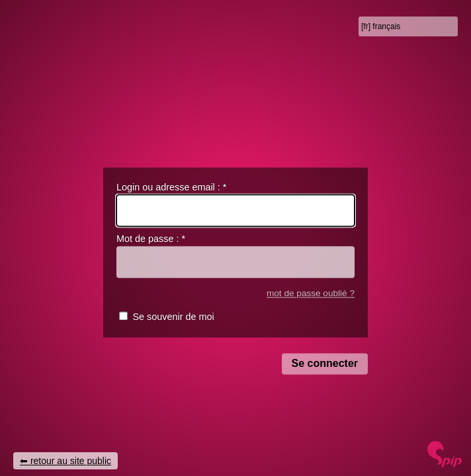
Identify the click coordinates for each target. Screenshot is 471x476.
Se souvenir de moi (173, 317)
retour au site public (71, 461)
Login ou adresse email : (171, 187)
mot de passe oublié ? (311, 293)
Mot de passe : (151, 239)
